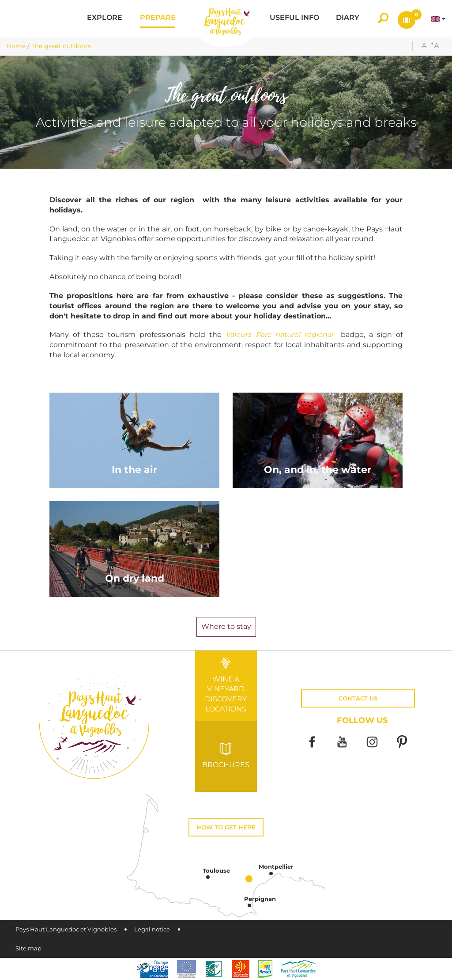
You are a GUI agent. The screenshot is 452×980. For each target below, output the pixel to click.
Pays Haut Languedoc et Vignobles (66, 929)
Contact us (358, 698)
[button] (105, 18)
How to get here (226, 827)
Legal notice (152, 929)
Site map (28, 948)
